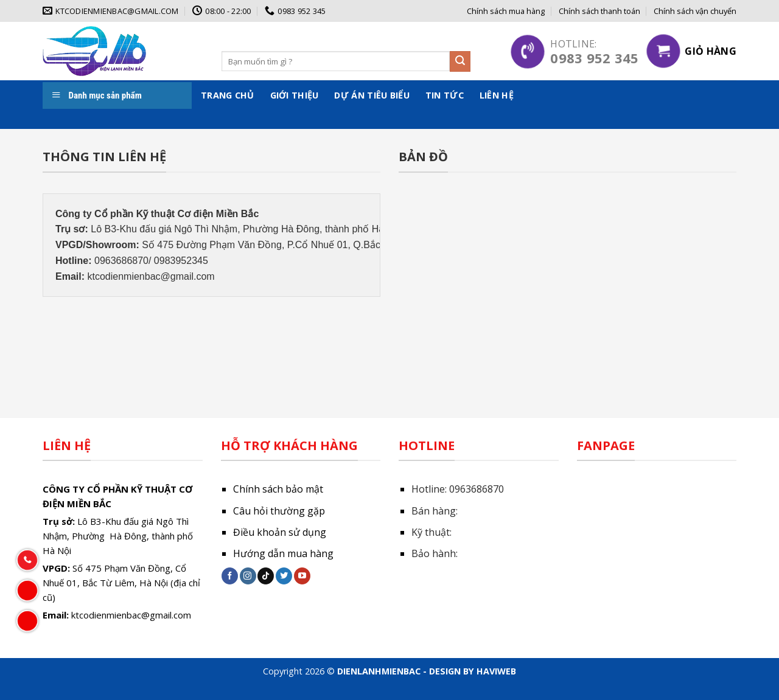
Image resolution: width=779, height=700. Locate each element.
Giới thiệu (295, 95)
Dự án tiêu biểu (372, 95)
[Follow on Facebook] (230, 576)
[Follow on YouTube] (302, 576)
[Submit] (460, 61)
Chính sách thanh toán (599, 11)
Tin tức (445, 95)
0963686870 (477, 489)
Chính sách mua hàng (506, 11)
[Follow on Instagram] (248, 576)
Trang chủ (228, 95)
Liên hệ (497, 95)
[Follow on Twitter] (284, 576)
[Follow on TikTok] (266, 576)
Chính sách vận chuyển (695, 11)
